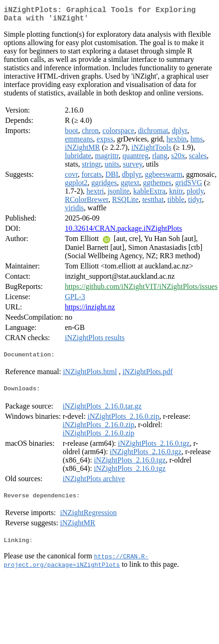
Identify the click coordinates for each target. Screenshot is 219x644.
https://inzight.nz (90, 311)
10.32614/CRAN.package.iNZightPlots (123, 232)
